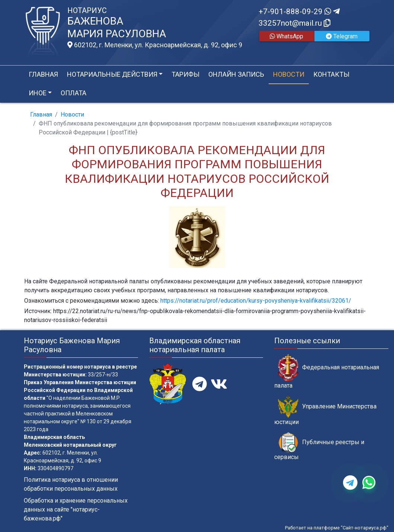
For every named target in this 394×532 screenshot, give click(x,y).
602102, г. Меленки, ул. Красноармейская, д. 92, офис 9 (155, 45)
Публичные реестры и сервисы (319, 446)
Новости (289, 74)
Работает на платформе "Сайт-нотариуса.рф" (337, 528)
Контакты (331, 74)
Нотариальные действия (112, 74)
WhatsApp (286, 36)
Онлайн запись (236, 74)
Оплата (73, 93)
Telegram (342, 36)
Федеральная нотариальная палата (327, 372)
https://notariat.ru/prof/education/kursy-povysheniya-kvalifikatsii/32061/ (256, 301)
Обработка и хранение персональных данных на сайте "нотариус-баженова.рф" (76, 509)
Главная (43, 74)
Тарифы (185, 74)
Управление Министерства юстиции (325, 411)
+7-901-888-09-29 (299, 12)
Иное (38, 93)
